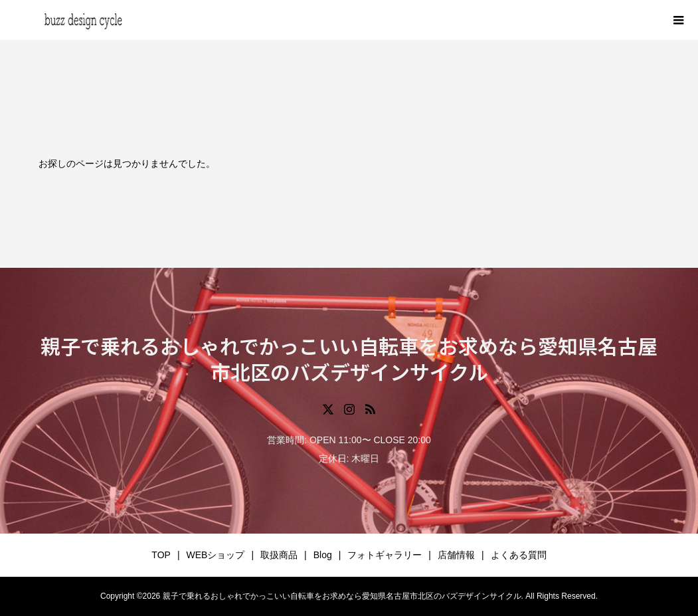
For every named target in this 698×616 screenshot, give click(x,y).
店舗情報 (456, 555)
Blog (323, 555)
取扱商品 (279, 555)
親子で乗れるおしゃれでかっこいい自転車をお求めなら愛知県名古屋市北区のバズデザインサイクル (349, 359)
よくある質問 (519, 555)
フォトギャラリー (385, 555)
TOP (161, 555)
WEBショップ (216, 555)
